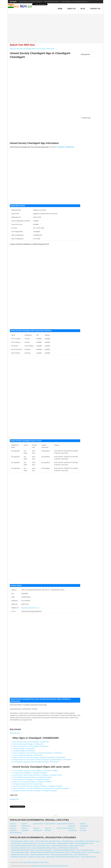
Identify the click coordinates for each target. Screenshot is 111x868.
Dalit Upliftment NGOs (85, 850)
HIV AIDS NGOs (16, 843)
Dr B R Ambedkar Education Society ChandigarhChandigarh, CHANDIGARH (36, 762)
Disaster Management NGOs (64, 850)
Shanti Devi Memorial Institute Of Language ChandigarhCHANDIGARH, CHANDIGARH (39, 757)
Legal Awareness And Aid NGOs (44, 848)
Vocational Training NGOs (21, 848)
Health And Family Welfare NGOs (47, 841)
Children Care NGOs (19, 857)
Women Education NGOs (20, 855)
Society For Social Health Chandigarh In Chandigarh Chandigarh (32, 782)
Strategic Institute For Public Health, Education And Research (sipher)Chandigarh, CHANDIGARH (42, 760)
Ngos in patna (50, 824)
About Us (72, 9)
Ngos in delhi (38, 824)
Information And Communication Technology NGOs (50, 852)
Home (60, 9)
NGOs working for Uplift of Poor (30, 2)
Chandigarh (60, 147)
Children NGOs (67, 841)
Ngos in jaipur (62, 828)
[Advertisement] (57, 27)
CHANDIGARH (69, 147)
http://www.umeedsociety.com (30, 608)
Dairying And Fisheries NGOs (61, 855)
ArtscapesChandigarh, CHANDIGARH (24, 751)
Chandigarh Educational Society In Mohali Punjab (27, 784)
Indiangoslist (14, 799)
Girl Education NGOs (44, 850)
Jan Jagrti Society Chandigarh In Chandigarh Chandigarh (30, 773)
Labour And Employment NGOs (23, 850)
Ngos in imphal (62, 824)
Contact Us (95, 9)
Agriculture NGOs (30, 843)
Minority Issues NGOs (36, 857)
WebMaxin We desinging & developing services (50, 866)
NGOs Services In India (52, 2)
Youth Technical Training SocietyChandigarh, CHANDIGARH (31, 742)
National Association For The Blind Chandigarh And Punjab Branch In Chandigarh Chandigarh (41, 788)
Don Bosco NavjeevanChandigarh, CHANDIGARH (28, 755)
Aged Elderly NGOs (78, 852)
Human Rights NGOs (77, 846)
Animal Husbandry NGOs (40, 855)
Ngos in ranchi (16, 833)
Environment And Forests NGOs (87, 841)
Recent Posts (86, 118)
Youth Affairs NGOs (88, 857)
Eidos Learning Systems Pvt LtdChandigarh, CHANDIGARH (31, 746)
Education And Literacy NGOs (22, 841)
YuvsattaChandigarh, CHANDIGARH (24, 748)
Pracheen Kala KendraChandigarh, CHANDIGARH (28, 744)
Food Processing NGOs (20, 852)
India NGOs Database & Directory (36, 862)
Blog (83, 9)
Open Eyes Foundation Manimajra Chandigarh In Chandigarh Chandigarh (35, 791)
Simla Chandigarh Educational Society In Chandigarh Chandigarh (32, 777)
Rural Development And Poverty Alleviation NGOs (30, 846)
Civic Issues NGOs (81, 855)
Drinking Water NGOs (59, 846)
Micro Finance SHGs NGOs (67, 848)
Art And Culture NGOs (47, 843)
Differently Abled (15, 733)
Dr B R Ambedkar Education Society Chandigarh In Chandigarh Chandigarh (35, 771)
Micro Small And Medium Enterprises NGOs (63, 857)
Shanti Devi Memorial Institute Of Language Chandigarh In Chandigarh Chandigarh (37, 786)
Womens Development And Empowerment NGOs (75, 843)
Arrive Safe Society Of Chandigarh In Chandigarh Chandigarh (31, 779)
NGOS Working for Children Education (74, 2)
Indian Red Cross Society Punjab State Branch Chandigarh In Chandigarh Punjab (37, 775)
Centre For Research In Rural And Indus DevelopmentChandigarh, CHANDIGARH (37, 753)
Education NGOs (94, 852)
